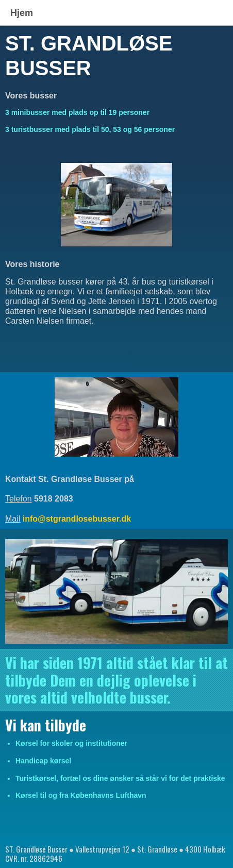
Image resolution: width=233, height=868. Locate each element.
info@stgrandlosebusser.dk (77, 519)
